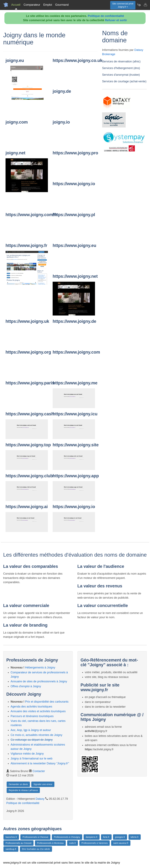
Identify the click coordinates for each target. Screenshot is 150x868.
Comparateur (32, 5)
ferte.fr (106, 837)
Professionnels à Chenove (35, 837)
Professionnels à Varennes (95, 843)
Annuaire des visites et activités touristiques (38, 711)
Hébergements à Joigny (40, 668)
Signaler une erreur (43, 784)
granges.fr (120, 837)
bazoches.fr (11, 837)
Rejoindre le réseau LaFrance (23, 790)
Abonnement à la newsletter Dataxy (40, 763)
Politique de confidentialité (106, 16)
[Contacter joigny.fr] (145, 5)
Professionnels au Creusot (18, 843)
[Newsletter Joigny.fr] (139, 5)
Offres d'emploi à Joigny (26, 686)
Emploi (48, 5)
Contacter (39, 771)
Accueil (16, 5)
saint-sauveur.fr (121, 843)
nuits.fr (73, 843)
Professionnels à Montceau (50, 843)
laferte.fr (135, 837)
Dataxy (40, 799)
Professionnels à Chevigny (67, 837)
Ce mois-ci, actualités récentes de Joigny (36, 735)
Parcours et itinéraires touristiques (32, 716)
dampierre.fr (92, 837)
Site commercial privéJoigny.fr (123, 5)
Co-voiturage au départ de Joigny (32, 740)
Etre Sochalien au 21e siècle (36, 849)
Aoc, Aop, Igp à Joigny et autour (31, 730)
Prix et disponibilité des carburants (47, 702)
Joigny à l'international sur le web (32, 759)
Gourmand (62, 5)
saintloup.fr (11, 849)
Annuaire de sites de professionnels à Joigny (39, 681)
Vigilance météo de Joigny (27, 754)
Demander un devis (18, 784)
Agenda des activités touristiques (31, 707)
